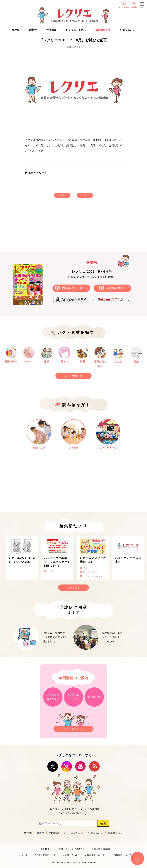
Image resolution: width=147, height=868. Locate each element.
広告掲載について (123, 855)
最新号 (33, 30)
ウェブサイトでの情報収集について (38, 855)
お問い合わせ (72, 855)
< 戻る (62, 195)
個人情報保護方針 (103, 849)
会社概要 (45, 849)
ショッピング (128, 30)
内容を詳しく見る (74, 288)
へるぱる (65, 813)
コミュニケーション (93, 576)
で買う (112, 300)
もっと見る (73, 588)
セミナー (52, 571)
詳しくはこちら (73, 728)
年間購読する (115, 288)
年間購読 (134, 7)
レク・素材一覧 (73, 376)
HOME (16, 30)
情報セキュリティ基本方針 (72, 849)
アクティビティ (90, 572)
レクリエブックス (76, 30)
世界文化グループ (96, 855)
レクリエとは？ (124, 7)
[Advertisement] (49, 228)
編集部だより (103, 30)
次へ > (85, 195)
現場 (85, 568)
